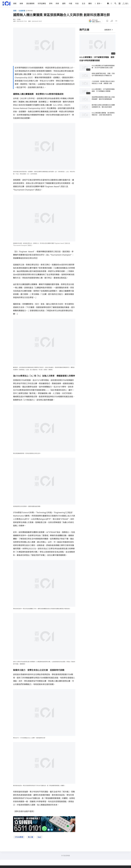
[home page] (6, 4)
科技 (77, 3)
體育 (90, 3)
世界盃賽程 (42, 3)
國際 (64, 3)
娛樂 (21, 3)
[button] (107, 21)
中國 (70, 3)
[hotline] (44, 824)
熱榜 (57, 3)
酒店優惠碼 (30, 3)
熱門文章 (84, 30)
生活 (84, 3)
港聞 (15, 3)
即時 (51, 3)
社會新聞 (22, 11)
